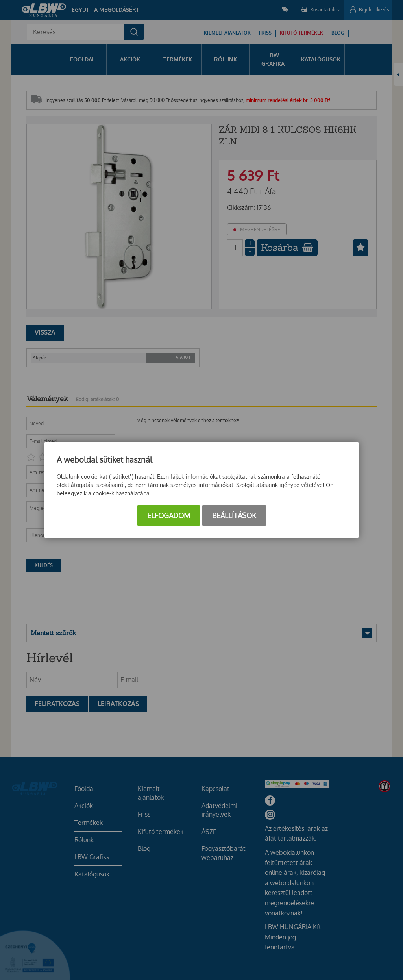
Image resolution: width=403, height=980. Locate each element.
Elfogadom (169, 515)
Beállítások (234, 515)
